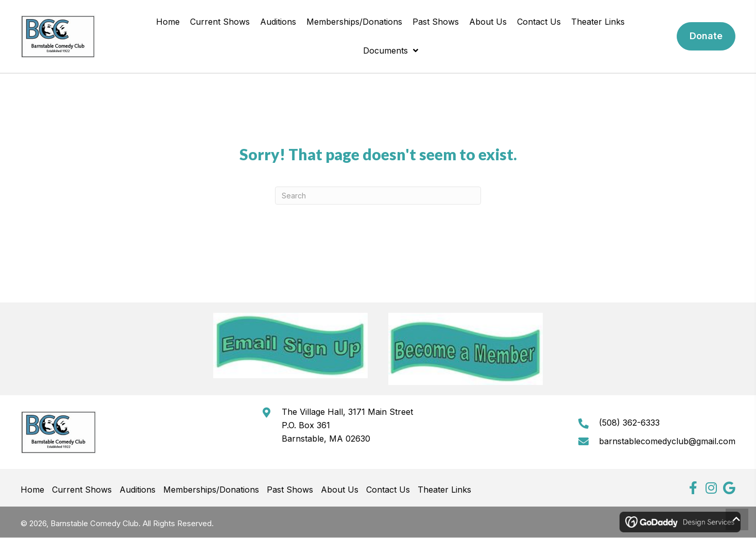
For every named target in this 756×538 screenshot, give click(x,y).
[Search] (378, 196)
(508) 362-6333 (629, 423)
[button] (693, 488)
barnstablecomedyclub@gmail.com (667, 441)
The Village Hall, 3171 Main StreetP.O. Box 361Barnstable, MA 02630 (348, 425)
